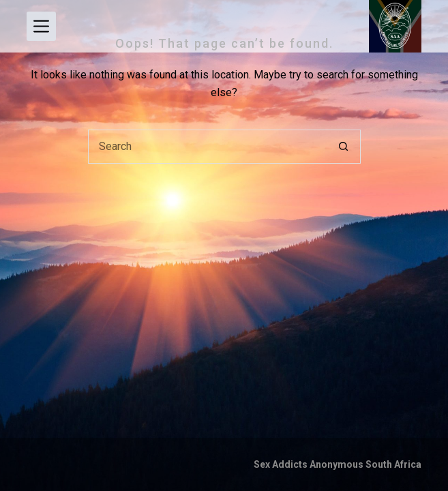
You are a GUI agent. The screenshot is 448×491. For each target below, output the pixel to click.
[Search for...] (207, 147)
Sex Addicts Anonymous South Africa (338, 464)
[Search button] (344, 147)
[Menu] (41, 26)
